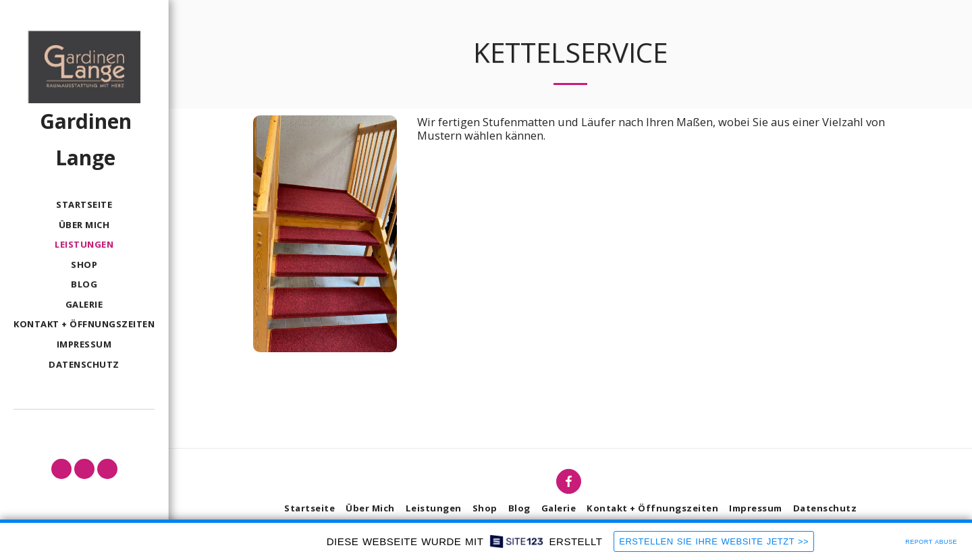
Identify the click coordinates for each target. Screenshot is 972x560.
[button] (61, 469)
